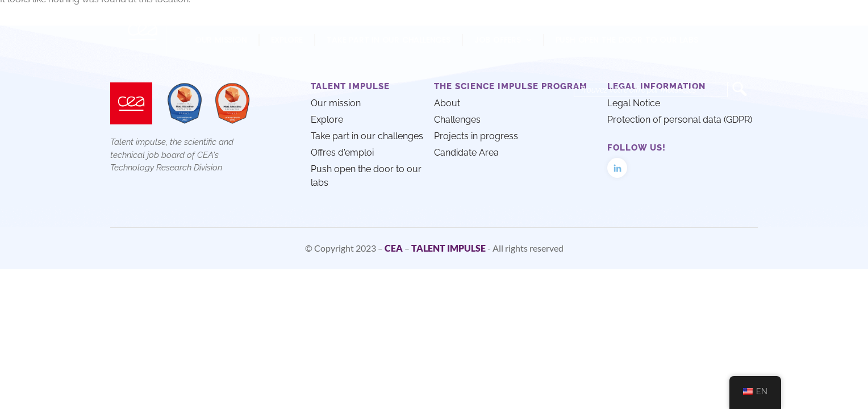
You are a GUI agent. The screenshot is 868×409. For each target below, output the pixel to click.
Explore (287, 40)
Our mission (221, 40)
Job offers (503, 40)
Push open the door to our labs (627, 40)
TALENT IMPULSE (448, 248)
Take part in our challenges (389, 40)
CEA (394, 248)
